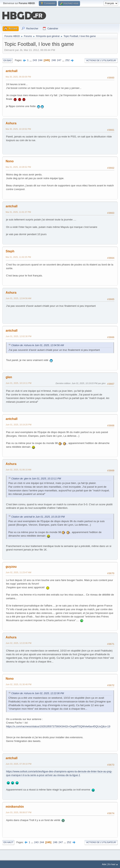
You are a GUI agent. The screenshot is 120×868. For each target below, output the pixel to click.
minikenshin (15, 806)
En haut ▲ (113, 864)
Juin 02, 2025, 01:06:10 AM (18, 469)
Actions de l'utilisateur (101, 60)
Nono (10, 161)
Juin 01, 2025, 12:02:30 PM (19, 336)
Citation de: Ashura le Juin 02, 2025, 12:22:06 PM (38, 693)
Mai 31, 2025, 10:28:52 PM (18, 167)
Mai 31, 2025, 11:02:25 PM (18, 257)
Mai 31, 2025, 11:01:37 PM (18, 212)
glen (9, 377)
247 (59, 60)
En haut (8, 842)
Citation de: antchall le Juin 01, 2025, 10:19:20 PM (38, 516)
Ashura (11, 123)
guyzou (11, 566)
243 (35, 60)
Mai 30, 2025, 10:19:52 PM (18, 129)
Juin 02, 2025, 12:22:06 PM (19, 643)
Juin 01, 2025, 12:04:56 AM (18, 298)
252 (68, 60)
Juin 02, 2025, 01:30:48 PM (19, 684)
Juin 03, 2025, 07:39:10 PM (19, 763)
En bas (8, 60)
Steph (10, 251)
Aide (104, 864)
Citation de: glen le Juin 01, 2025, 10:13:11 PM (36, 478)
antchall (12, 71)
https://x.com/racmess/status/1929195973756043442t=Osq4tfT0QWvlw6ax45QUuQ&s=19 (58, 726)
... (31, 60)
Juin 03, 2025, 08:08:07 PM (19, 812)
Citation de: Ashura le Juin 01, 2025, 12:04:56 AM (38, 345)
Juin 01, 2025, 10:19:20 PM (19, 424)
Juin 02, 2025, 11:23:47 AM (18, 572)
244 (40, 60)
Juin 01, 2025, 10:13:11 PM (19, 383)
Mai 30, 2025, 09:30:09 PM (18, 76)
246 (54, 60)
